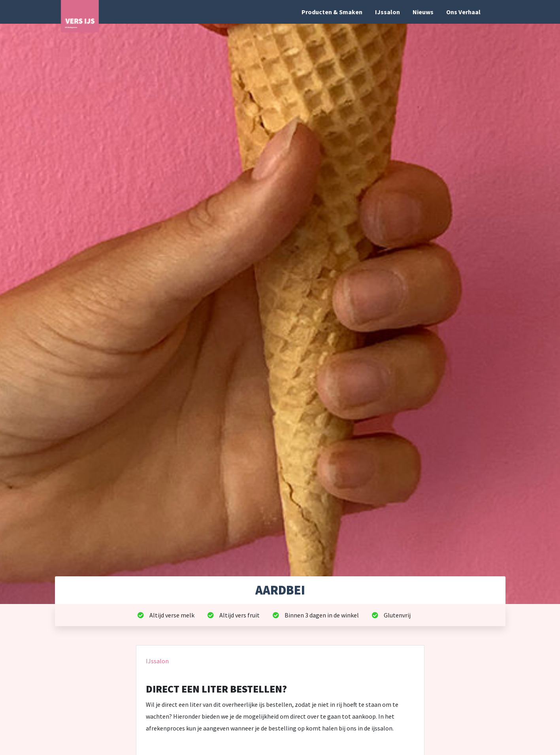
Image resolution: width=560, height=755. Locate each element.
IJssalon (387, 12)
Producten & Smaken (332, 12)
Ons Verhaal (463, 12)
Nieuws (423, 12)
